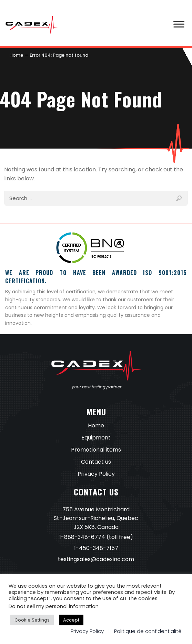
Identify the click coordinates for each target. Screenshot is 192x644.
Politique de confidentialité (148, 631)
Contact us (96, 462)
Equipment (96, 438)
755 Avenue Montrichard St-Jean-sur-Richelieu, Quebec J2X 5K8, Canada (96, 518)
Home (17, 55)
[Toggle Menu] (179, 24)
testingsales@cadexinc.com (96, 559)
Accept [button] (71, 620)
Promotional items (96, 450)
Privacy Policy (96, 474)
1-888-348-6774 (82, 537)
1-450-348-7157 (96, 548)
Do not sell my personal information (54, 606)
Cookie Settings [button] (32, 620)
